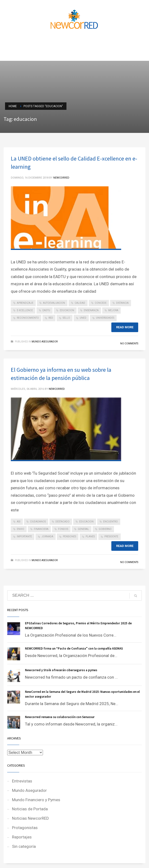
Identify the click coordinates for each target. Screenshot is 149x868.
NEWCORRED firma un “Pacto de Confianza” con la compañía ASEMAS (74, 648)
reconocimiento (28, 318)
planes (90, 536)
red (51, 318)
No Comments (129, 344)
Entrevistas (22, 781)
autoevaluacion (54, 303)
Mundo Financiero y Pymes (36, 800)
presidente (111, 536)
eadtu (46, 310)
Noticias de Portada (30, 809)
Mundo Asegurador (45, 342)
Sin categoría (24, 846)
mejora (113, 310)
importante (24, 536)
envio (21, 529)
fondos (63, 529)
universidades (105, 318)
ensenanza (91, 310)
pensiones (69, 536)
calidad (80, 303)
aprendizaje (25, 303)
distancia (122, 303)
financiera (41, 529)
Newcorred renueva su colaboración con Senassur (60, 717)
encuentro (110, 522)
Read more (125, 327)
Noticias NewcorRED (30, 818)
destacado (63, 522)
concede (101, 303)
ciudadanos (38, 522)
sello (66, 318)
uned (83, 318)
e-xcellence (25, 310)
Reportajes (22, 837)
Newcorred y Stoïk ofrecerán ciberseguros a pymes (61, 670)
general (83, 529)
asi (19, 522)
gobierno (105, 529)
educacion (67, 310)
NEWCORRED (61, 178)
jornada (47, 536)
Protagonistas (25, 828)
